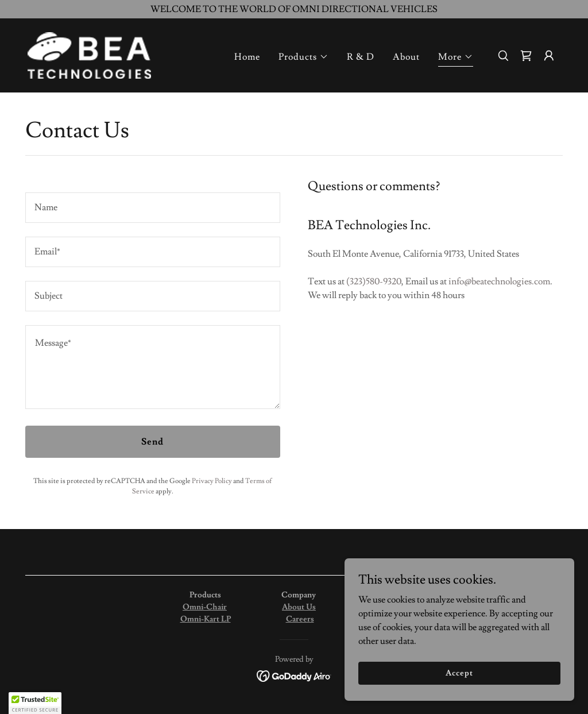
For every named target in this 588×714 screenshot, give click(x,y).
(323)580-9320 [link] (374, 281)
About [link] (406, 57)
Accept (459, 673)
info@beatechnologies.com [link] (499, 281)
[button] (303, 57)
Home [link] (247, 57)
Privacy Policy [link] (212, 481)
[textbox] (153, 208)
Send (152, 442)
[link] (89, 53)
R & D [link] (361, 57)
